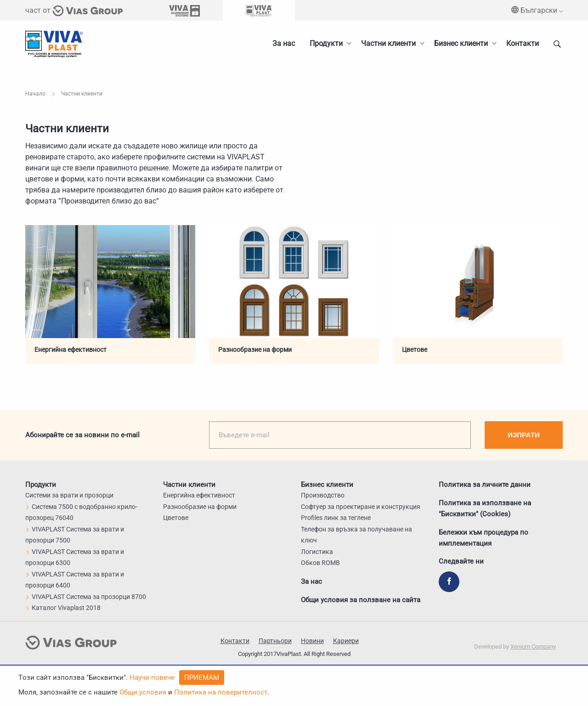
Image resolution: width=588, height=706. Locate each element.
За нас (284, 43)
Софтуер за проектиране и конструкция (361, 507)
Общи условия (143, 692)
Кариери (346, 641)
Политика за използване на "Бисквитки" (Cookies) (485, 508)
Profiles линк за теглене (336, 518)
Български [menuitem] (537, 10)
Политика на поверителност (221, 692)
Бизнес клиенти (461, 43)
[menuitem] (463, 44)
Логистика (317, 552)
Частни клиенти (388, 43)
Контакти (523, 43)
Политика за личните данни (485, 484)
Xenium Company (533, 647)
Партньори (275, 641)
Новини (312, 641)
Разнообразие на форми (255, 350)
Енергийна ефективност (71, 350)
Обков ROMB (320, 563)
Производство (323, 495)
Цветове (415, 350)
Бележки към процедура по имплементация (483, 537)
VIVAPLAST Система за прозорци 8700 (86, 597)
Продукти (326, 43)
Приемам (202, 678)
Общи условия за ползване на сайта (361, 600)
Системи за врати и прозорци (69, 495)
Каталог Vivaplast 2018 (63, 608)
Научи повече (152, 678)
